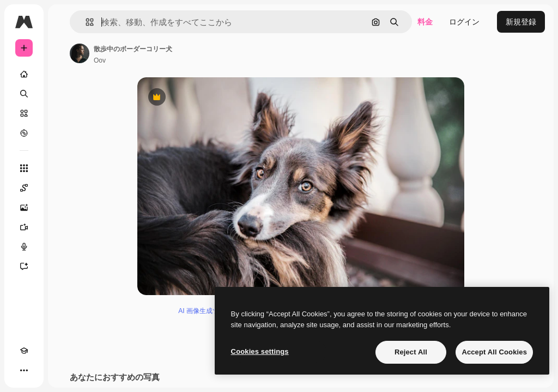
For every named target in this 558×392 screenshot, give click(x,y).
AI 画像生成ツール (205, 311)
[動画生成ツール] (24, 227)
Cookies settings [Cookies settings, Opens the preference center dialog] (260, 351)
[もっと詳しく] (24, 133)
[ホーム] (24, 74)
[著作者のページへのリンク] (80, 53)
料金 (425, 22)
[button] (85, 22)
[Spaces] (24, 188)
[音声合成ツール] (24, 247)
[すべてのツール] (24, 168)
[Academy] (24, 351)
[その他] (24, 370)
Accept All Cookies (494, 352)
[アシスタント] (24, 266)
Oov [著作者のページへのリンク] (100, 60)
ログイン (464, 22)
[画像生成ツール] (24, 207)
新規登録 (521, 22)
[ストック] (24, 113)
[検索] (24, 94)
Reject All (411, 352)
